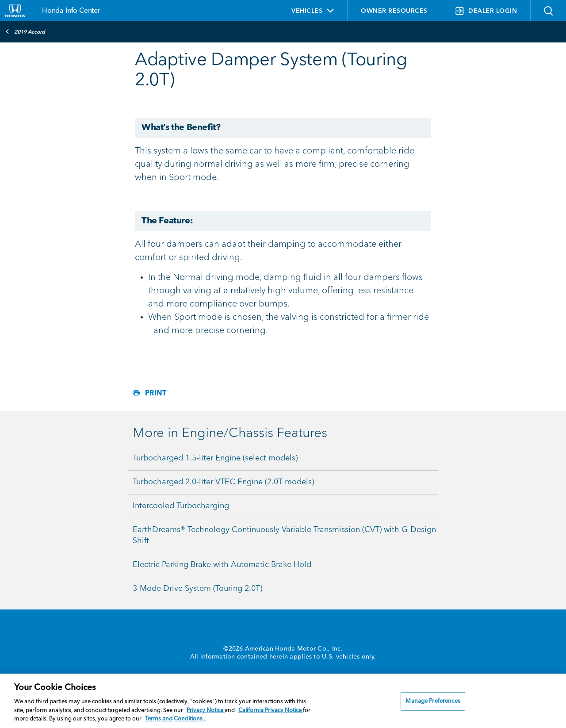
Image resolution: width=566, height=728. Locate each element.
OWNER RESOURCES (394, 11)
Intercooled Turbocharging (181, 506)
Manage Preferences (433, 701)
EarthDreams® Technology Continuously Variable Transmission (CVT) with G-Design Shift (284, 535)
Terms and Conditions (174, 719)
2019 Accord (25, 31)
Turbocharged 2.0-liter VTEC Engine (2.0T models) (223, 482)
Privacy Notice (206, 711)
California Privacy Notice (271, 711)
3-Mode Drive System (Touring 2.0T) (197, 589)
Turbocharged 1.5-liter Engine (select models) (215, 458)
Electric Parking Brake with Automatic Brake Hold (222, 565)
